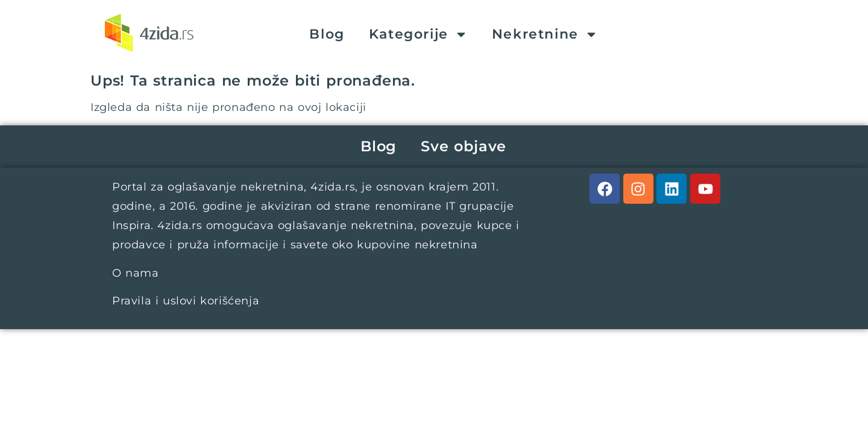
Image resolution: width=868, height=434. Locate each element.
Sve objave (464, 146)
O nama (136, 273)
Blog (327, 34)
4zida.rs (333, 187)
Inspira (131, 225)
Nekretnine (545, 34)
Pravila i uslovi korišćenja (186, 301)
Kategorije (418, 34)
